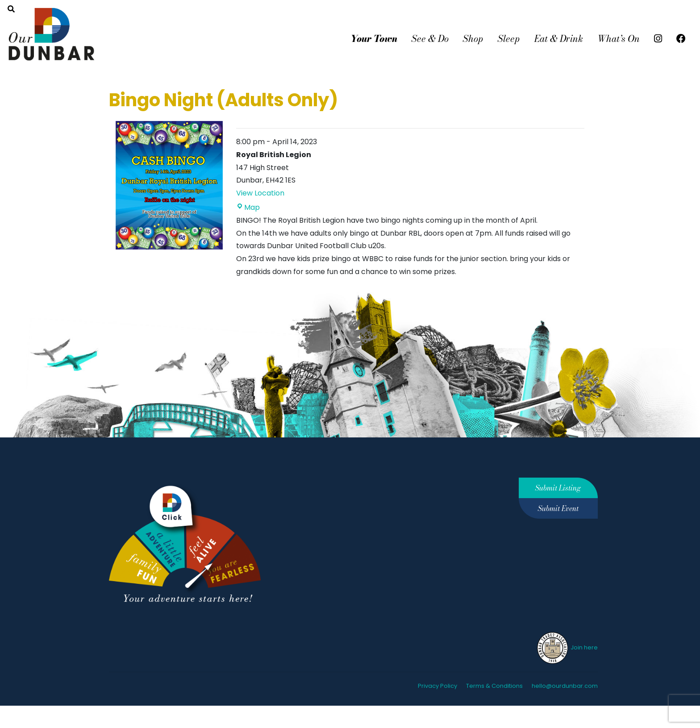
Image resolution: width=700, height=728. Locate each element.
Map (248, 207)
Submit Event (558, 508)
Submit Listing (558, 488)
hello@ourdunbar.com (565, 686)
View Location (260, 193)
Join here (567, 647)
